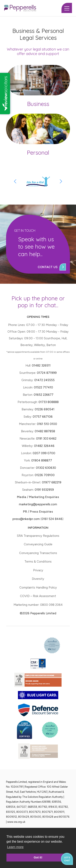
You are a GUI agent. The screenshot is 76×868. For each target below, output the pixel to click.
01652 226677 (44, 395)
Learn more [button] (15, 847)
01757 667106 (43, 417)
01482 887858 (44, 431)
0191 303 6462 (46, 439)
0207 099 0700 (44, 453)
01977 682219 (52, 482)
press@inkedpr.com (26, 519)
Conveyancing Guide (38, 544)
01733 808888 (49, 402)
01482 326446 (44, 446)
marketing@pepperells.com (38, 504)
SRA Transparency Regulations (38, 536)
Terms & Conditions (38, 562)
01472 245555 (44, 380)
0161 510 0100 (47, 424)
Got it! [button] (38, 857)
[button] (61, 181)
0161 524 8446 (52, 519)
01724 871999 (47, 373)
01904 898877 (42, 460)
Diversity (38, 579)
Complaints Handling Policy (38, 588)
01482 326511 (41, 366)
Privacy (38, 570)
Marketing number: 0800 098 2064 (38, 605)
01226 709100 (45, 475)
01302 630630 (46, 468)
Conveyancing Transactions (38, 553)
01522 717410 (43, 387)
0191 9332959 (44, 490)
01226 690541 (45, 409)
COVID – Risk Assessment (38, 596)
